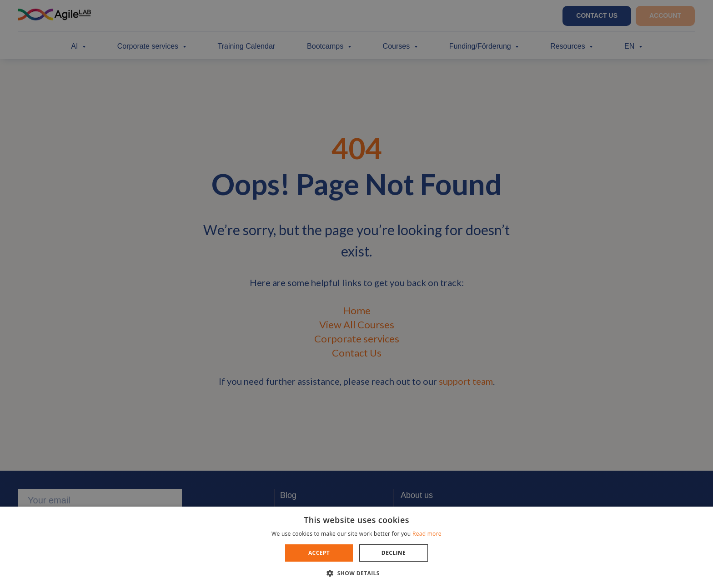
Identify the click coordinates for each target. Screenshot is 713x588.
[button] (356, 573)
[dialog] (356, 294)
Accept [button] (319, 553)
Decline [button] (394, 553)
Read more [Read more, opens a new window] (427, 534)
